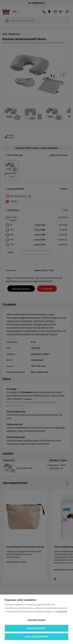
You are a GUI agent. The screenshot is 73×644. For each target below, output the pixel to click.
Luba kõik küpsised (37, 637)
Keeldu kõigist (36, 628)
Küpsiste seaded (36, 620)
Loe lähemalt (61, 612)
